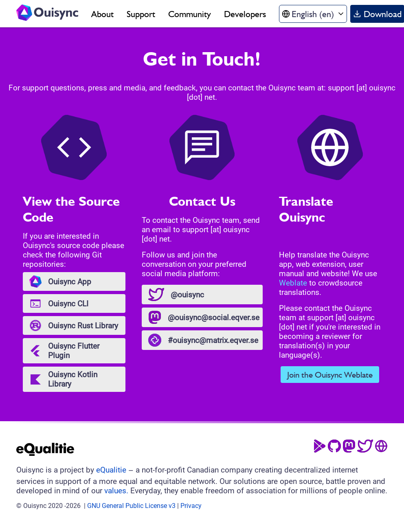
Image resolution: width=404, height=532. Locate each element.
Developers (245, 14)
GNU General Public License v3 (131, 506)
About (102, 14)
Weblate (293, 283)
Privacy (191, 506)
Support (141, 14)
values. (116, 491)
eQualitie (111, 470)
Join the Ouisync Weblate (330, 375)
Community (190, 14)
